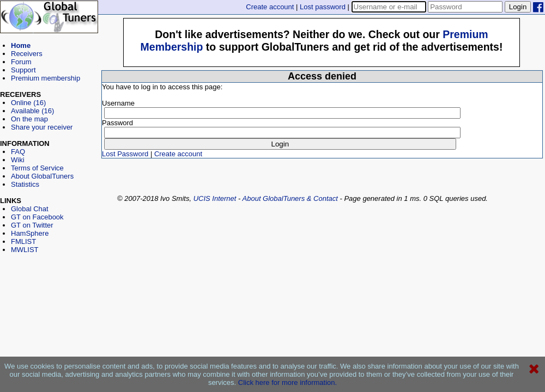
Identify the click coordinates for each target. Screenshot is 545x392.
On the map (29, 119)
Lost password (323, 7)
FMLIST (23, 241)
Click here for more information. (287, 382)
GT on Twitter (32, 225)
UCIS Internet (215, 198)
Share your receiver (42, 127)
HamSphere (30, 233)
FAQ (18, 152)
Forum (21, 62)
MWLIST (25, 250)
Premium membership (46, 78)
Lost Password (125, 154)
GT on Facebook (37, 217)
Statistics (25, 184)
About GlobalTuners (42, 176)
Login (518, 7)
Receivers (27, 54)
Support (23, 70)
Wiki (18, 160)
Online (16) (28, 103)
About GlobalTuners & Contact (290, 198)
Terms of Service (37, 168)
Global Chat (30, 209)
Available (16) (32, 111)
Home (21, 45)
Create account (270, 7)
